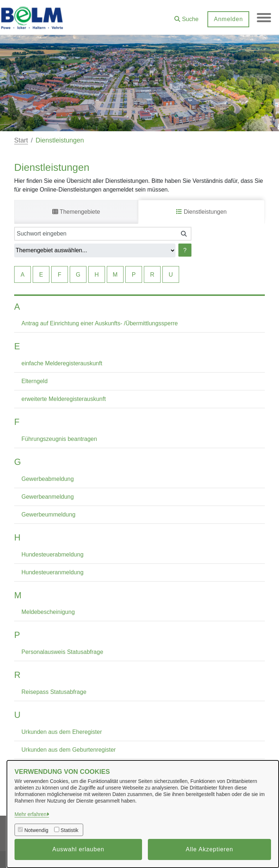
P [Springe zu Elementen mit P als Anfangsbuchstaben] (134, 275)
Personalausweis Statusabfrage (62, 652)
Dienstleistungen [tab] (201, 212)
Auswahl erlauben (78, 849)
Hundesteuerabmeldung (52, 554)
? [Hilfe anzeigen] (185, 250)
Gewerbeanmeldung (48, 497)
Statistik (70, 830)
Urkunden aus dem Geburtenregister (69, 750)
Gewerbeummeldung (48, 515)
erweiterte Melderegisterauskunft (64, 399)
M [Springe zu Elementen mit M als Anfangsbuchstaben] (115, 275)
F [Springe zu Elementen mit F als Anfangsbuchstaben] (60, 275)
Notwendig (36, 830)
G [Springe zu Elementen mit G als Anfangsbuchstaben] (78, 275)
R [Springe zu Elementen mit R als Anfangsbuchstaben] (152, 275)
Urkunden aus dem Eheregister (62, 732)
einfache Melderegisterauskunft (62, 363)
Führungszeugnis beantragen (59, 439)
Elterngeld (35, 381)
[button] (186, 17)
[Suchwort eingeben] (95, 234)
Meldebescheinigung (48, 612)
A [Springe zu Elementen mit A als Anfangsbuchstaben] (23, 275)
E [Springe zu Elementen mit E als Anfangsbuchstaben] (41, 275)
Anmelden (228, 19)
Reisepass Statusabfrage (54, 692)
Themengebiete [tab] (76, 212)
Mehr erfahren (31, 814)
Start (21, 140)
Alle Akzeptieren (209, 849)
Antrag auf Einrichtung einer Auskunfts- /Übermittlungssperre (100, 323)
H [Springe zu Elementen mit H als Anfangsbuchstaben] (97, 275)
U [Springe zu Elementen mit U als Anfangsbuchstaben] (171, 275)
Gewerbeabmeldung (48, 479)
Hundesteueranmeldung (52, 572)
